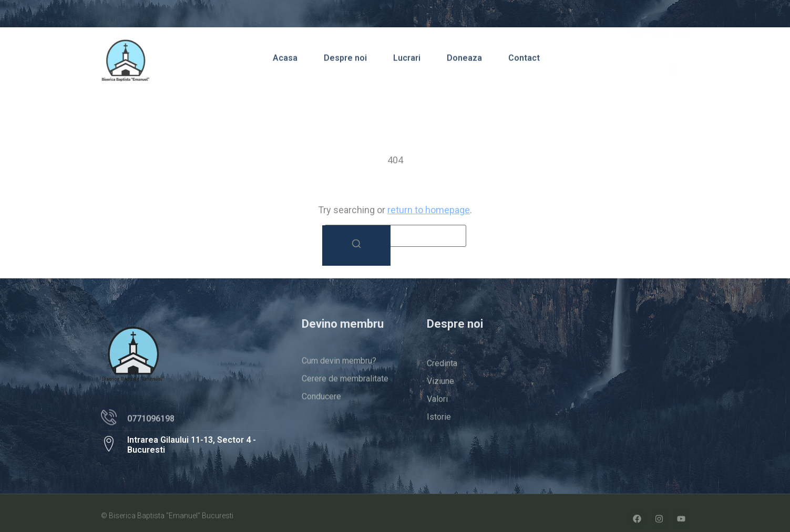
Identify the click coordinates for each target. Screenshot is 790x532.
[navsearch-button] (674, 60)
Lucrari (407, 61)
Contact (524, 61)
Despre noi (345, 61)
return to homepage (429, 210)
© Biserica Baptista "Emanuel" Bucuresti (167, 517)
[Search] (356, 246)
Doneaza (464, 61)
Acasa (285, 61)
